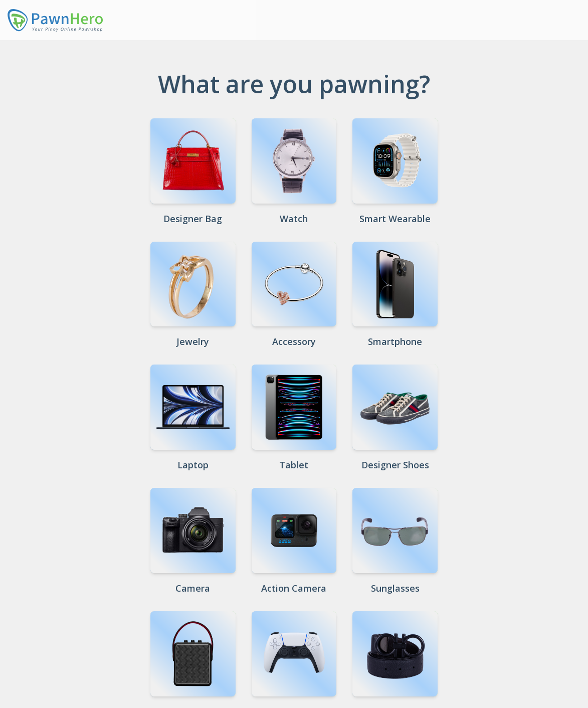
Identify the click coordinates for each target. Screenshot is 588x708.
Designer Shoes (395, 465)
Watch (294, 219)
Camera (193, 588)
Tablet (294, 465)
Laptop (193, 465)
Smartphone (395, 341)
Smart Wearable (395, 219)
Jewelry (193, 341)
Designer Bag (193, 219)
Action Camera (294, 588)
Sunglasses (395, 588)
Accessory (294, 341)
